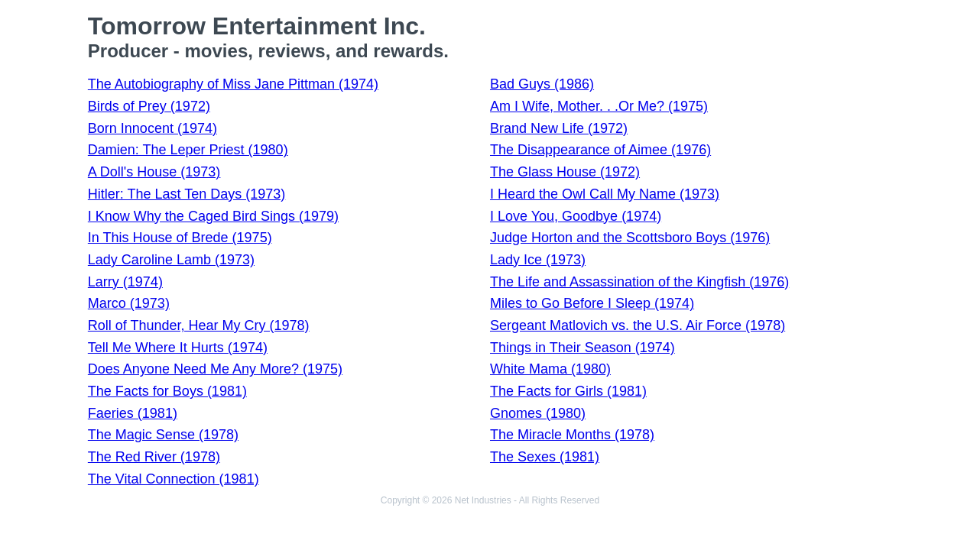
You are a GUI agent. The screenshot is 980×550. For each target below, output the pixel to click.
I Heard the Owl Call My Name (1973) (605, 194)
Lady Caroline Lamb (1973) (171, 260)
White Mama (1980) (550, 369)
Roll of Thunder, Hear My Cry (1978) (199, 325)
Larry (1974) (125, 282)
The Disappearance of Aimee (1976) (600, 150)
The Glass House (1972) (565, 172)
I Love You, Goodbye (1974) (576, 216)
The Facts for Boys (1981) (167, 391)
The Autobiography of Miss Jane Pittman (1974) (233, 84)
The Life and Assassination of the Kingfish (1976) (639, 282)
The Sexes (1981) (545, 457)
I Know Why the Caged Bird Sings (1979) (213, 216)
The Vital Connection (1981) (174, 479)
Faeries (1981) (133, 413)
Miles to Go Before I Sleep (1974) (592, 303)
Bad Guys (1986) (542, 84)
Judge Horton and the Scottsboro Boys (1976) (630, 238)
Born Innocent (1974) (153, 128)
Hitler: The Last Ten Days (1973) (187, 194)
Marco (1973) (129, 303)
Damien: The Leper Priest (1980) (188, 150)
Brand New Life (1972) (559, 128)
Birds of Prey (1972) (149, 106)
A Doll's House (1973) (154, 172)
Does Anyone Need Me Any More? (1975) (215, 369)
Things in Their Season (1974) (582, 348)
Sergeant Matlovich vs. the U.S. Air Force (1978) (638, 325)
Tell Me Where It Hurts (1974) (178, 348)
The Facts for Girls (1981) (568, 391)
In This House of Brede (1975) (180, 238)
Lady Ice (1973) (538, 260)
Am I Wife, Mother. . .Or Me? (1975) (599, 106)
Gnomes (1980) (538, 413)
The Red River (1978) (154, 457)
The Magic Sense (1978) (163, 435)
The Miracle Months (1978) (572, 435)
